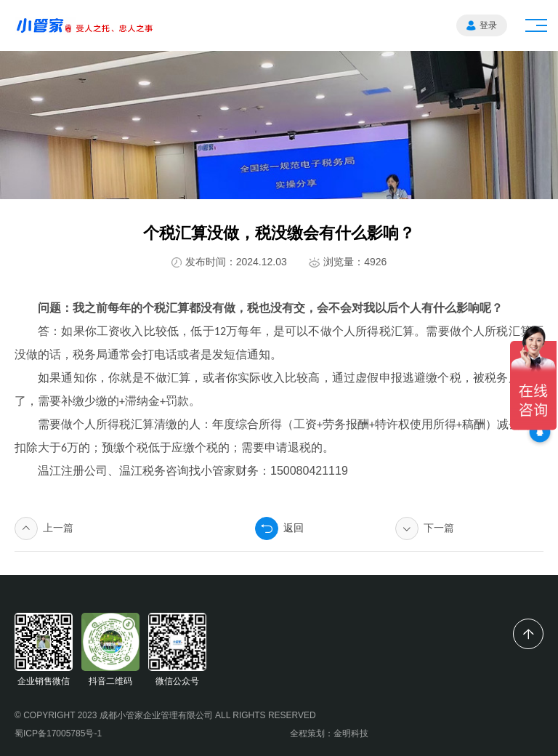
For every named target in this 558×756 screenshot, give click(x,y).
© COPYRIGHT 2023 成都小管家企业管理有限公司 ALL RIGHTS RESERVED (165, 715)
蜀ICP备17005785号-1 (58, 733)
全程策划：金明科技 (329, 733)
